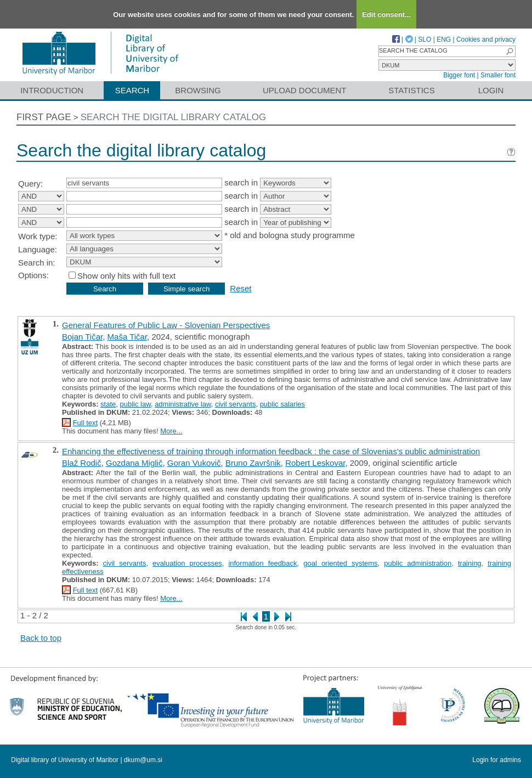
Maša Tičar (128, 337)
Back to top (41, 638)
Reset (240, 288)
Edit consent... (386, 15)
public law (135, 404)
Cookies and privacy (486, 40)
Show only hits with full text (126, 276)
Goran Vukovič (194, 463)
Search (132, 90)
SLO (425, 40)
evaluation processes (187, 563)
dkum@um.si (143, 760)
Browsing (198, 90)
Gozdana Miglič (134, 463)
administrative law (183, 404)
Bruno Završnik (253, 463)
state (108, 404)
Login (491, 90)
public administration (418, 563)
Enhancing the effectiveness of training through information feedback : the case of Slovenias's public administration (271, 451)
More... (171, 431)
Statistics (411, 90)
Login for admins (497, 760)
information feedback (262, 563)
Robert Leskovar (315, 463)
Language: (38, 249)
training (470, 563)
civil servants (235, 404)
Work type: (38, 236)
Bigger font (459, 75)
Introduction (52, 90)
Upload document (305, 90)
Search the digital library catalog (174, 117)
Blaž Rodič (82, 463)
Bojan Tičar (82, 337)
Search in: (37, 263)
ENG (444, 40)
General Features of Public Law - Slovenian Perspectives (166, 325)
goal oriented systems (340, 563)
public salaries (282, 404)
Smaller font (498, 75)
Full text (86, 423)
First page (44, 117)
